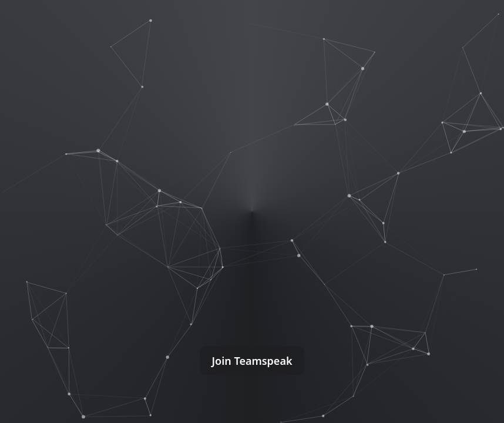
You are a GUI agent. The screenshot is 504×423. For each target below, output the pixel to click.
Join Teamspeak (252, 361)
